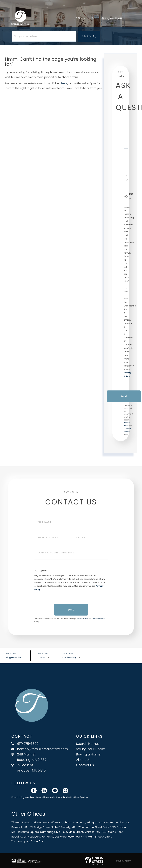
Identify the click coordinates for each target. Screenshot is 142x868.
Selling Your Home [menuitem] (91, 749)
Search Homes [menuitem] (88, 744)
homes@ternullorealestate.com (40, 749)
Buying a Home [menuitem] (88, 754)
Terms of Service (98, 619)
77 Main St (29, 768)
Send (124, 396)
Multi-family (69, 658)
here (64, 83)
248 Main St (29, 757)
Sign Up (119, 18)
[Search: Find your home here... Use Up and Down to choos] (44, 36)
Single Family (13, 658)
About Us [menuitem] (83, 760)
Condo (42, 658)
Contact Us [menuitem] (85, 765)
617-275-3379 (25, 744)
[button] (89, 36)
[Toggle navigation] (132, 18)
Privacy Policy (82, 619)
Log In (107, 18)
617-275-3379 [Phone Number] (85, 18)
